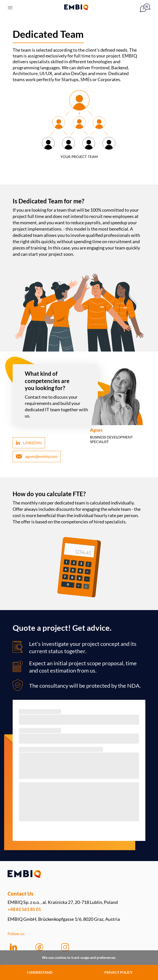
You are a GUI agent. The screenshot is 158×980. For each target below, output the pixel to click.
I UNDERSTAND (40, 972)
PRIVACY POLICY (118, 972)
